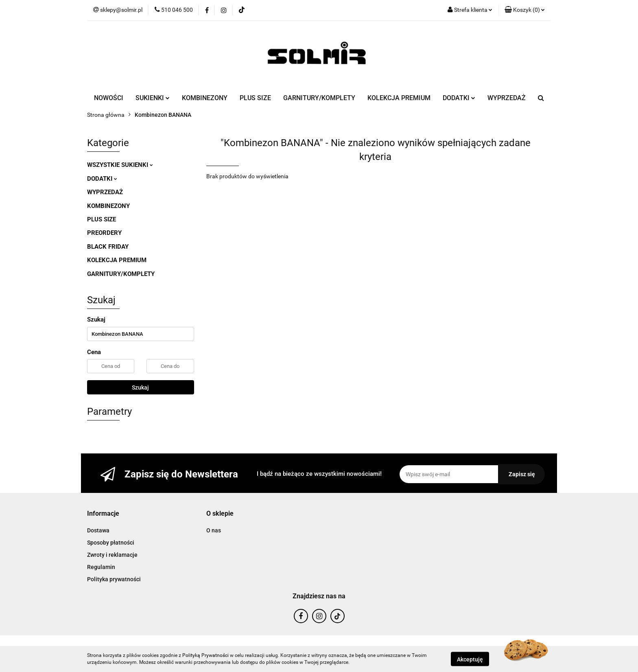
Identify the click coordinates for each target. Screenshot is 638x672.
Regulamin (101, 567)
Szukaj (140, 387)
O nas (214, 530)
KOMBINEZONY (205, 98)
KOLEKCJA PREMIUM (399, 98)
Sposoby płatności (111, 543)
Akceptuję (470, 659)
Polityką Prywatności (205, 655)
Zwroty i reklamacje (112, 555)
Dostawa (98, 530)
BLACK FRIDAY (108, 247)
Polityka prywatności (114, 579)
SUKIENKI (153, 98)
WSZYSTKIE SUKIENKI (120, 165)
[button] (525, 10)
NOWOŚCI (109, 98)
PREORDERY (104, 233)
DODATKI (459, 98)
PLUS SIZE (255, 98)
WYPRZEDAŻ (507, 98)
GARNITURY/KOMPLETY (319, 98)
